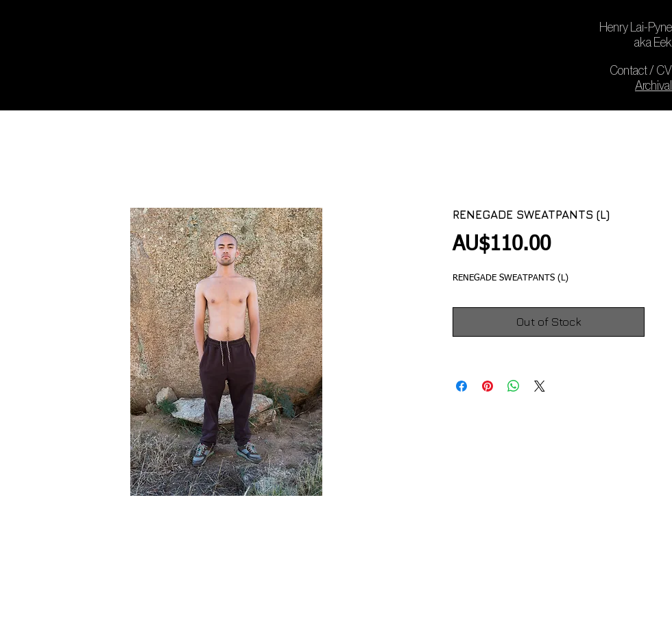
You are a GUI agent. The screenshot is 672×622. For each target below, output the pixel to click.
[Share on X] (540, 386)
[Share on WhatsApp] (514, 386)
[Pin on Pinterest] (488, 386)
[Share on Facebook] (461, 386)
